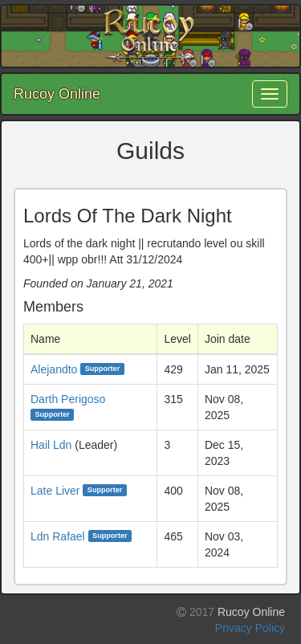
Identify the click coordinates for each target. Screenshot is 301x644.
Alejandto (54, 369)
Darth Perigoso (68, 399)
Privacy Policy (250, 628)
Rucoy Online (57, 94)
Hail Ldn (51, 445)
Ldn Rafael (58, 536)
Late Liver (55, 491)
